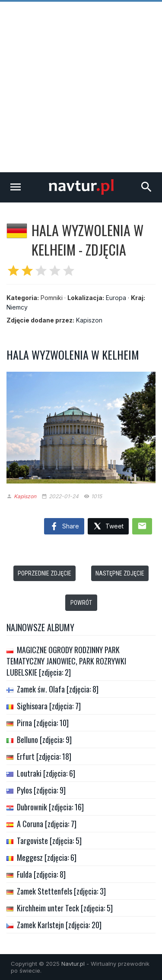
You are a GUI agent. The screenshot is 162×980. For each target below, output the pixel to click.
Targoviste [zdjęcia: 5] (49, 841)
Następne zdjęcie (120, 573)
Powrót (81, 603)
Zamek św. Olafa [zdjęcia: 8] (58, 689)
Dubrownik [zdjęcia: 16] (50, 807)
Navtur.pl (73, 964)
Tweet (108, 526)
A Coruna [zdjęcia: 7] (47, 824)
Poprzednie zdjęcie (44, 573)
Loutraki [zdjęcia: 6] (46, 773)
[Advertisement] (81, 87)
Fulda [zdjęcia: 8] (41, 874)
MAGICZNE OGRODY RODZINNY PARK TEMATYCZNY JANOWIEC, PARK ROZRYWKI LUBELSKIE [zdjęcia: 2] (66, 661)
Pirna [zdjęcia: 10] (43, 723)
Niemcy (17, 307)
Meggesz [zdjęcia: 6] (47, 857)
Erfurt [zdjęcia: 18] (44, 756)
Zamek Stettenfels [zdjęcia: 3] (61, 891)
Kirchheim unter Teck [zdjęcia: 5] (65, 908)
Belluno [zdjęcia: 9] (44, 740)
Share (64, 527)
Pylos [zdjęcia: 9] (41, 790)
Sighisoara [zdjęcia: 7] (49, 706)
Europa (116, 298)
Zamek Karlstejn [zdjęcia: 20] (59, 925)
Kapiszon (89, 320)
